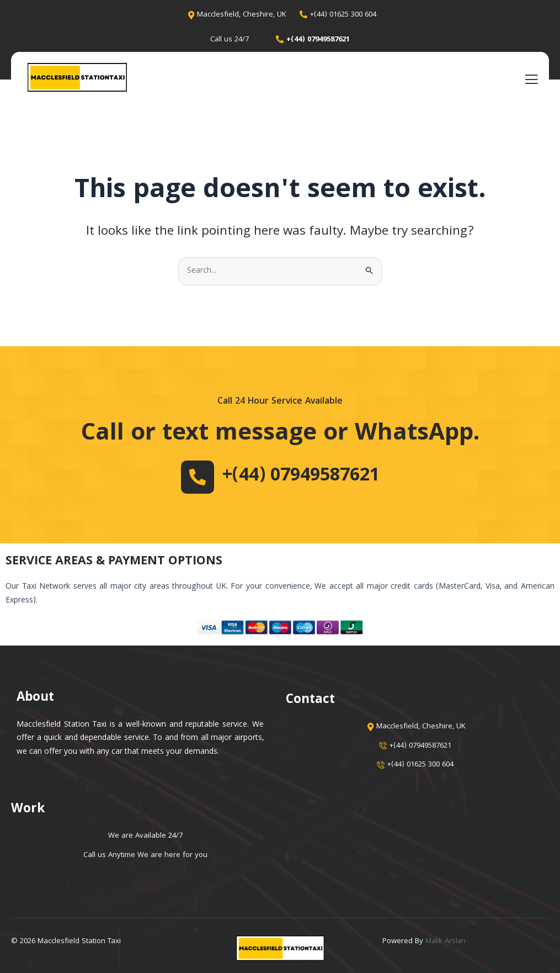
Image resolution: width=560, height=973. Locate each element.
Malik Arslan (446, 942)
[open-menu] (531, 79)
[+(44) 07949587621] (194, 477)
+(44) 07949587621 (301, 477)
